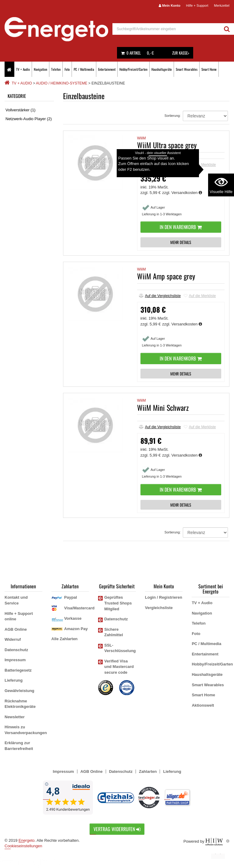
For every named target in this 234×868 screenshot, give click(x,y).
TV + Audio (23, 69)
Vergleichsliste (159, 608)
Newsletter (15, 717)
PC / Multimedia (84, 69)
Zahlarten (148, 771)
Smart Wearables (187, 69)
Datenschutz (16, 650)
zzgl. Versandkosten (182, 193)
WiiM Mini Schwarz (163, 407)
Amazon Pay (76, 629)
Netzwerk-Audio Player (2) (29, 119)
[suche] (166, 29)
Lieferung (14, 680)
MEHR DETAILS (181, 242)
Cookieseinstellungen (23, 846)
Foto (67, 69)
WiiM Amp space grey (166, 276)
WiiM (142, 138)
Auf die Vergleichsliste (160, 165)
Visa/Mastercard (80, 608)
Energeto (27, 840)
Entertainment (107, 69)
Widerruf (13, 639)
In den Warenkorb (181, 227)
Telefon (56, 69)
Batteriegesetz (18, 670)
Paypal (71, 597)
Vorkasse (73, 618)
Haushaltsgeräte (162, 69)
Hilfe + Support (197, 5)
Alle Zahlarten (65, 639)
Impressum (15, 660)
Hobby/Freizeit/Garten (133, 69)
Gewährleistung (19, 691)
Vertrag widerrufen (117, 829)
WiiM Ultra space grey (167, 145)
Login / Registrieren (164, 597)
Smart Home (209, 69)
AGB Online (16, 629)
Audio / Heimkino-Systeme (62, 83)
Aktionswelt (203, 705)
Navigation (41, 69)
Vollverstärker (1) (20, 110)
